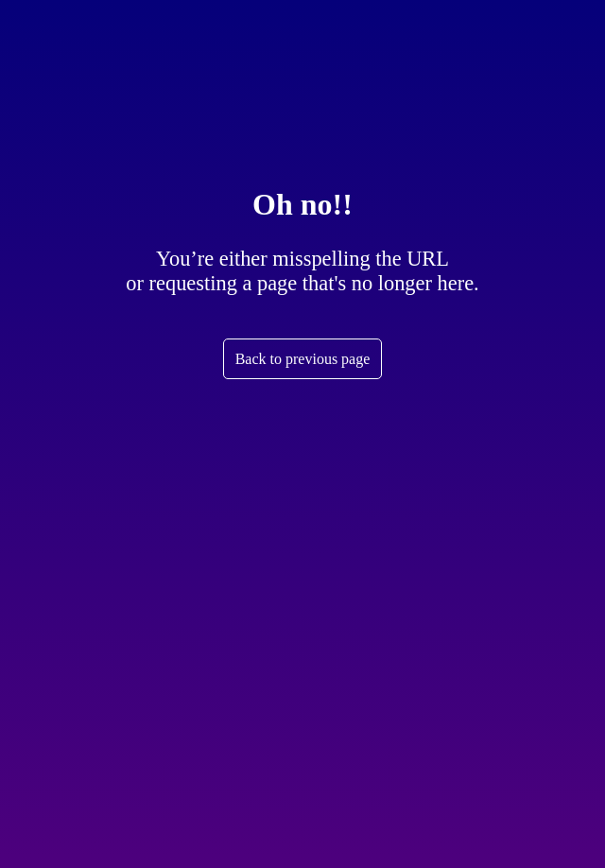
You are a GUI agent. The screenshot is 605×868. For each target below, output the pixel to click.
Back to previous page (303, 359)
